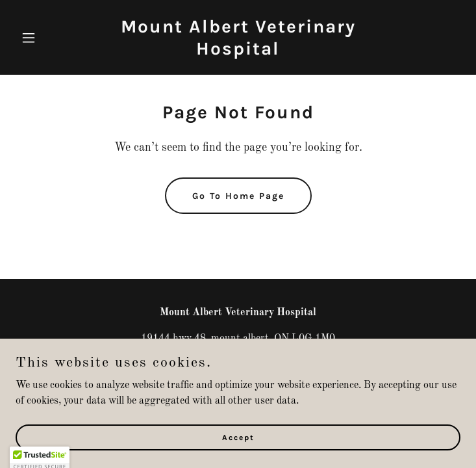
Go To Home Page (238, 196)
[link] (238, 52)
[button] (49, 38)
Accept (238, 437)
